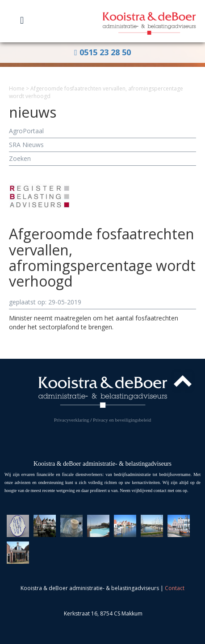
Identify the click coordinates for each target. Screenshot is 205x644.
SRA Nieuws (26, 145)
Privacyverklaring (72, 420)
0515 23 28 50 (102, 52)
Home (17, 88)
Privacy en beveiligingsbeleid (122, 420)
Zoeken (20, 158)
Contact (175, 588)
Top (183, 381)
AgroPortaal (26, 131)
